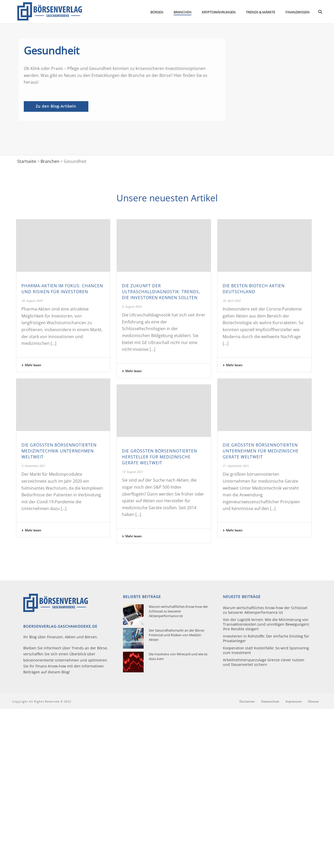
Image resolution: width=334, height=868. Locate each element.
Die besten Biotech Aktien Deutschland (254, 289)
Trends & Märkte (261, 12)
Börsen (157, 12)
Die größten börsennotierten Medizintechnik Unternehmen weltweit (59, 451)
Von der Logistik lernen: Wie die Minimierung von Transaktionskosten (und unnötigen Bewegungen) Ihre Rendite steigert (266, 624)
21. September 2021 (236, 466)
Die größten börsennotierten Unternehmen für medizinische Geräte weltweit (261, 451)
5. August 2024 (132, 306)
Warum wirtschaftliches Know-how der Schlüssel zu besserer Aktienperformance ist (178, 611)
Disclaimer (247, 702)
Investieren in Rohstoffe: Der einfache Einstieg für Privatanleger (266, 639)
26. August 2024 (32, 301)
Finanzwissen (297, 12)
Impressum (294, 702)
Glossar (313, 702)
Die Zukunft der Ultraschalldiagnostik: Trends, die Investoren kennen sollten (161, 292)
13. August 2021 (132, 472)
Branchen (182, 12)
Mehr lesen (31, 365)
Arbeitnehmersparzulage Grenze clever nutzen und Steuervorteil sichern (264, 662)
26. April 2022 (232, 301)
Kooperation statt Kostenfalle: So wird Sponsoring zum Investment (266, 650)
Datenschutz (270, 702)
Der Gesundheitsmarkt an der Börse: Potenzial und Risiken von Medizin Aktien (177, 635)
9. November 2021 (33, 466)
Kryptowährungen (219, 12)
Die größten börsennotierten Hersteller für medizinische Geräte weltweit (160, 457)
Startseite (27, 161)
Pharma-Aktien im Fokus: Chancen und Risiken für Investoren (62, 289)
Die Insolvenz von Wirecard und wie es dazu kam (178, 656)
